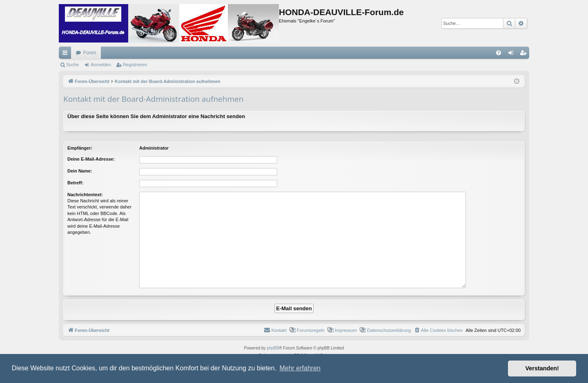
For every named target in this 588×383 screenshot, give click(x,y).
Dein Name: (80, 171)
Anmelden (101, 65)
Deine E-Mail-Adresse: (91, 159)
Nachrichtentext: (85, 195)
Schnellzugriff (67, 54)
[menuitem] (499, 53)
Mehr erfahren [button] (300, 368)
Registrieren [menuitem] (525, 54)
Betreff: (75, 183)
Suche (72, 65)
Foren (90, 53)
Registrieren (135, 65)
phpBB (273, 348)
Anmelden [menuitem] (513, 54)
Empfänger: (80, 148)
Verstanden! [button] (542, 368)
